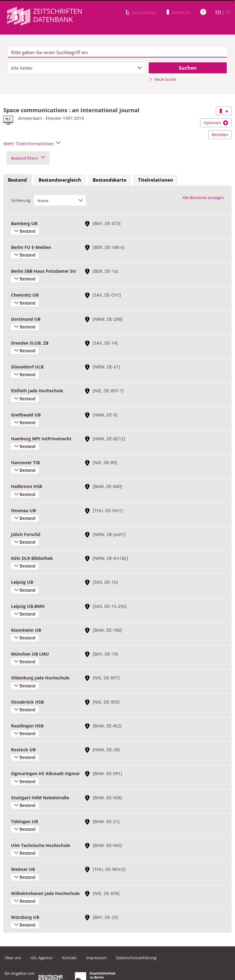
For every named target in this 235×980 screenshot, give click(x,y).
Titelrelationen (156, 180)
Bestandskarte (110, 180)
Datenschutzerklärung (136, 958)
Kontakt (69, 958)
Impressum (96, 958)
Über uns (13, 958)
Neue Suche (162, 79)
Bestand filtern (28, 158)
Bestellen (220, 135)
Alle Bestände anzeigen (203, 198)
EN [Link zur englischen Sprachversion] (218, 12)
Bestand (17, 180)
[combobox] (76, 68)
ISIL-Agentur (42, 958)
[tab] (17, 180)
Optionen (216, 123)
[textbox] (117, 52)
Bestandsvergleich (60, 180)
